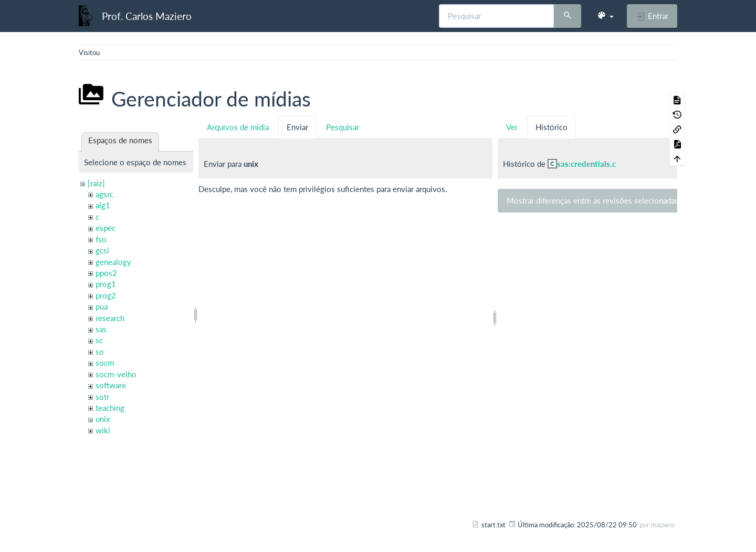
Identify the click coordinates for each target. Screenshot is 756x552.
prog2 (106, 295)
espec (106, 228)
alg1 (103, 205)
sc (99, 340)
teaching (110, 408)
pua (102, 306)
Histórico (552, 127)
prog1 (106, 284)
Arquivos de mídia (238, 127)
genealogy (113, 262)
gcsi (102, 250)
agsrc (104, 194)
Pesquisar (343, 127)
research (110, 318)
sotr (102, 397)
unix (103, 419)
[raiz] (96, 183)
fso (101, 239)
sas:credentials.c (586, 164)
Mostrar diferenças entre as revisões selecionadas (592, 200)
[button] (605, 16)
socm (105, 363)
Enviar (297, 127)
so (100, 352)
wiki (103, 430)
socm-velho (116, 374)
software (111, 385)
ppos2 (106, 273)
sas (101, 329)
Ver (512, 127)
